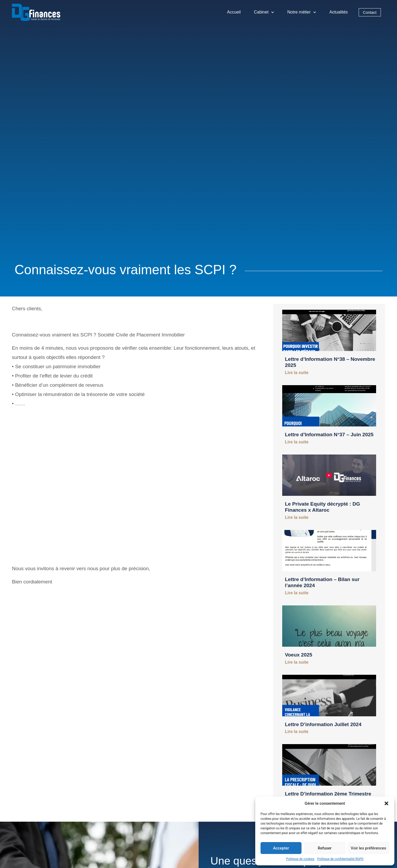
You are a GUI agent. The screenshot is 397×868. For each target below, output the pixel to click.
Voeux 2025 (298, 655)
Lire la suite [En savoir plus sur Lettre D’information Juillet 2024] (297, 732)
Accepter (281, 848)
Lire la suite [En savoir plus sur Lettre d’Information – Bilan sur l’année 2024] (297, 593)
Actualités (339, 12)
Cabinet (264, 12)
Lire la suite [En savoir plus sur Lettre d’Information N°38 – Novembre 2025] (297, 373)
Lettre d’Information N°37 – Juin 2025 (329, 435)
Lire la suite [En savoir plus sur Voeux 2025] (297, 662)
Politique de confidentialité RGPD (340, 859)
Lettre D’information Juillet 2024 (323, 724)
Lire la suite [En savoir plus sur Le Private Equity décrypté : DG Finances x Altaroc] (297, 517)
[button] (386, 803)
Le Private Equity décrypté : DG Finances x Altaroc (322, 507)
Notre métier (302, 12)
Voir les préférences (368, 848)
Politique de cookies (300, 859)
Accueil (234, 12)
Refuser (325, 848)
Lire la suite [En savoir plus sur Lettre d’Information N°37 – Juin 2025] (297, 442)
